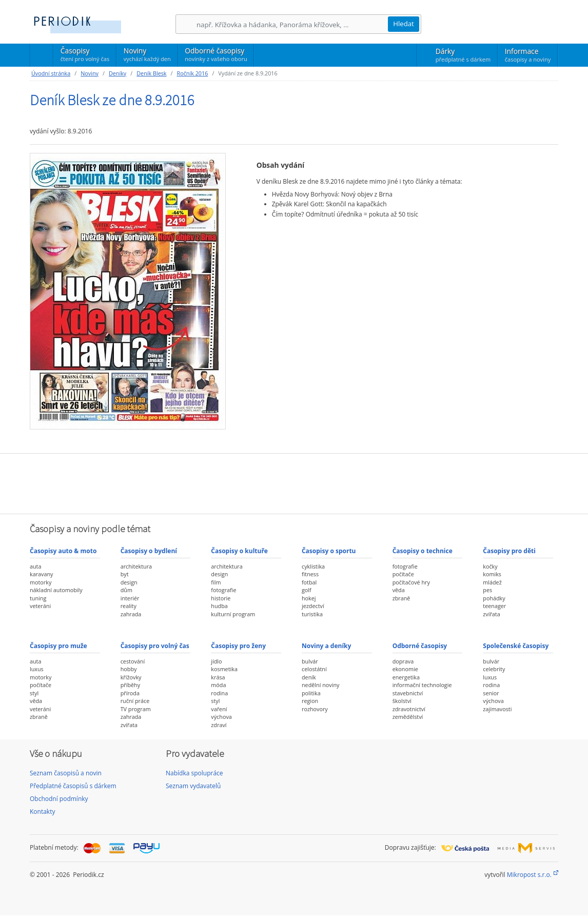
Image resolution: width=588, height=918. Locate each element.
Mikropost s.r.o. (529, 875)
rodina (219, 693)
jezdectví (313, 606)
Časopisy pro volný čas (155, 646)
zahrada (131, 614)
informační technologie (422, 685)
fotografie (223, 590)
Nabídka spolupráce (194, 773)
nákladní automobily (56, 590)
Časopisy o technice (423, 551)
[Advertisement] (294, 482)
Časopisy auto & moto (63, 551)
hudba (219, 606)
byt (125, 574)
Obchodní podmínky (59, 799)
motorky (41, 582)
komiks (492, 574)
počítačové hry (411, 582)
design (129, 582)
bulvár (310, 661)
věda (399, 590)
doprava (403, 661)
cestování (133, 661)
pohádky (494, 598)
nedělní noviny (321, 685)
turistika (312, 614)
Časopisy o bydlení (149, 551)
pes (487, 590)
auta (35, 566)
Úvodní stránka (51, 73)
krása (218, 677)
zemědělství (408, 717)
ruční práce (135, 701)
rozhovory (315, 709)
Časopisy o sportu (329, 551)
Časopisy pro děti (509, 551)
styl (34, 693)
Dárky (463, 55)
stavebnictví (408, 693)
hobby (129, 669)
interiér (130, 598)
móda (218, 685)
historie (221, 598)
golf (307, 590)
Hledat (404, 24)
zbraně (401, 598)
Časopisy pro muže (58, 646)
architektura (136, 566)
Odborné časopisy (216, 54)
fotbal (309, 582)
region (310, 701)
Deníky (117, 73)
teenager (494, 606)
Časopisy (85, 56)
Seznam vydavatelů (193, 786)
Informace (528, 55)
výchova (221, 717)
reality (129, 606)
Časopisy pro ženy (238, 646)
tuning (38, 598)
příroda (130, 693)
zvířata (491, 614)
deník (309, 677)
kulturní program (233, 614)
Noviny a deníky (326, 646)
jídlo (216, 661)
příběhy (130, 685)
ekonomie (405, 669)
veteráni (40, 606)
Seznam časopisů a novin (66, 773)
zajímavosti (497, 709)
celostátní (314, 669)
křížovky (131, 677)
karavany (42, 574)
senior (491, 693)
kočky (490, 566)
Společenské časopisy (516, 646)
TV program (136, 709)
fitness (310, 574)
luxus (37, 669)
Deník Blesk (151, 73)
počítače (403, 574)
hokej (309, 598)
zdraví (219, 725)
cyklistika (313, 566)
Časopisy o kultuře (239, 551)
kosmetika (224, 669)
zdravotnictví (409, 709)
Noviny (147, 54)
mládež (492, 582)
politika (311, 693)
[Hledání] (292, 24)
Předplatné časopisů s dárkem (73, 786)
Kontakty (42, 812)
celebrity (494, 669)
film (216, 582)
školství (402, 701)
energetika (406, 677)
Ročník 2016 (193, 73)
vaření (219, 709)
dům (126, 590)
